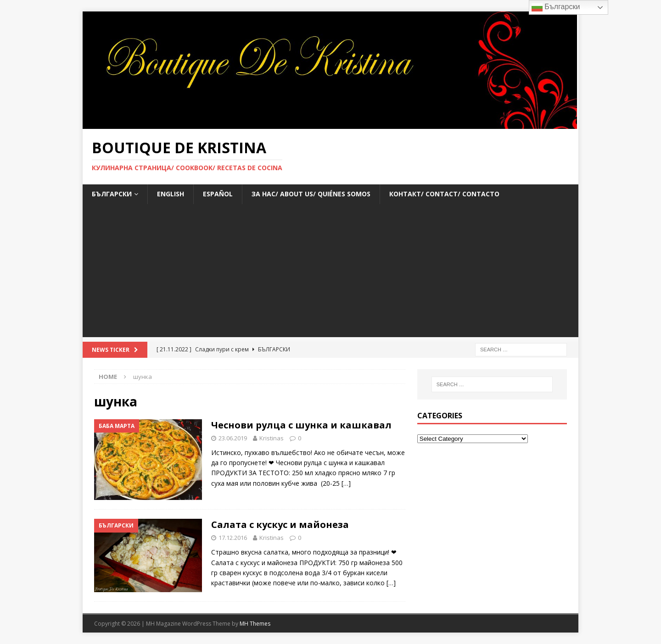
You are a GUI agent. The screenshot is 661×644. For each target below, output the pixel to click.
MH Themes (255, 624)
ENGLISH (171, 194)
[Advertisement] (330, 273)
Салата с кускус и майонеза (280, 525)
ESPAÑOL (218, 194)
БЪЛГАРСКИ (112, 194)
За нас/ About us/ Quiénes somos (311, 194)
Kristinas (272, 438)
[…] (346, 483)
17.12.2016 (233, 538)
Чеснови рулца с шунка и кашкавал (301, 425)
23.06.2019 (233, 438)
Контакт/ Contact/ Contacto (444, 194)
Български (556, 7)
